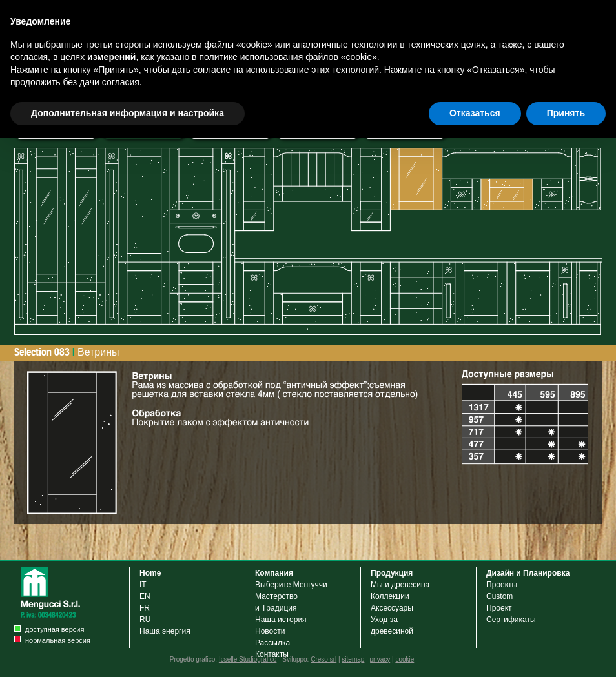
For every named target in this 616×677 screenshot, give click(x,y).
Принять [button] (566, 113)
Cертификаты (511, 620)
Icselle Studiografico (248, 659)
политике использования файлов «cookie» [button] (288, 57)
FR (145, 608)
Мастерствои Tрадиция (276, 602)
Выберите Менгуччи (291, 585)
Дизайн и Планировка (528, 573)
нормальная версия (58, 640)
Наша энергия (165, 631)
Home (150, 573)
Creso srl (323, 659)
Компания (274, 573)
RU (145, 620)
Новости (270, 631)
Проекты (502, 585)
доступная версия (55, 629)
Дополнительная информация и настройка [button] (128, 113)
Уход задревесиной (392, 625)
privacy (380, 659)
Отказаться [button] (475, 113)
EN (145, 596)
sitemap (353, 659)
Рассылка (272, 643)
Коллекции (390, 596)
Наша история (281, 620)
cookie (405, 659)
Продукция (392, 573)
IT (143, 585)
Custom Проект (499, 602)
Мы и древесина (400, 585)
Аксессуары (394, 608)
